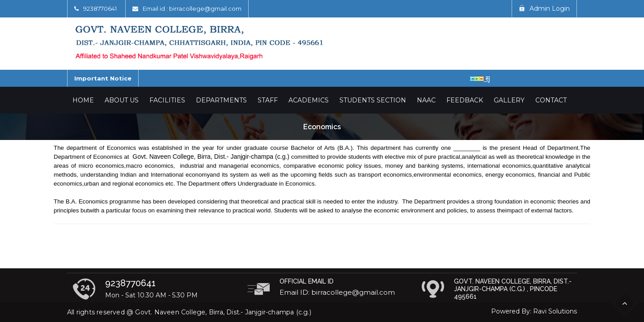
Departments (221, 100)
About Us (122, 100)
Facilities (167, 100)
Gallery (509, 100)
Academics (309, 100)
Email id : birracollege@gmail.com (192, 8)
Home (83, 100)
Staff (268, 100)
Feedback (465, 100)
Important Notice (103, 78)
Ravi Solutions (555, 311)
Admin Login (544, 8)
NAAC (426, 100)
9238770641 (100, 8)
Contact (551, 100)
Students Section (373, 100)
